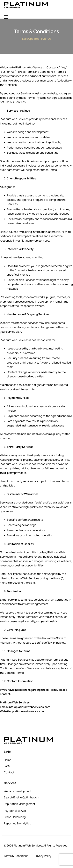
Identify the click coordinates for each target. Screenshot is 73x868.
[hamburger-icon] (6, 17)
